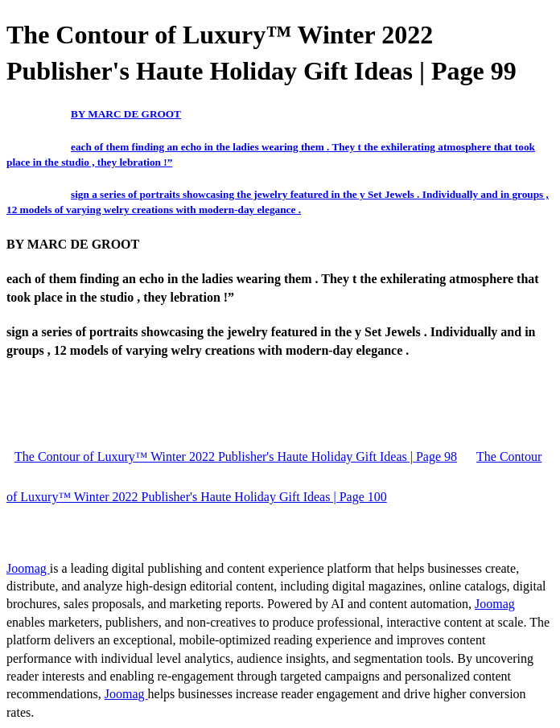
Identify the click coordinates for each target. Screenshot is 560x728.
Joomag (28, 568)
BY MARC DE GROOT (126, 114)
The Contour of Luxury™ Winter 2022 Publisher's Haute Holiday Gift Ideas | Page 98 (236, 457)
